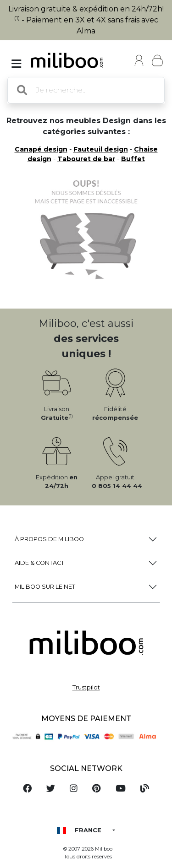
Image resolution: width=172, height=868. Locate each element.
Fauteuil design (101, 149)
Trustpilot (86, 687)
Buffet (133, 159)
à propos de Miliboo (49, 539)
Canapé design (41, 149)
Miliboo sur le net (45, 587)
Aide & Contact (39, 563)
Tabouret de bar (86, 159)
